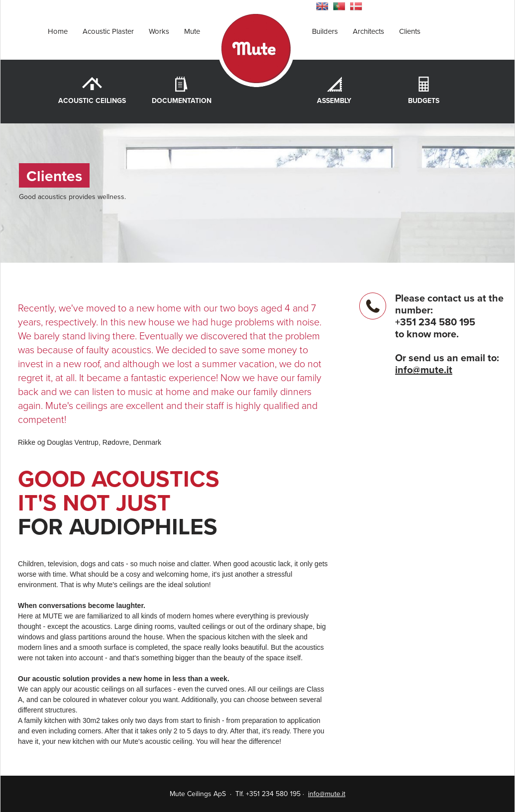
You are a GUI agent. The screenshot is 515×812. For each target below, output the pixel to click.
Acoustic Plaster (108, 31)
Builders (325, 31)
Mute (192, 31)
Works (159, 31)
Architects (368, 31)
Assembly (334, 101)
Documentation (182, 101)
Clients (410, 31)
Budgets (424, 101)
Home (58, 31)
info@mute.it (424, 370)
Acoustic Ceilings (92, 101)
